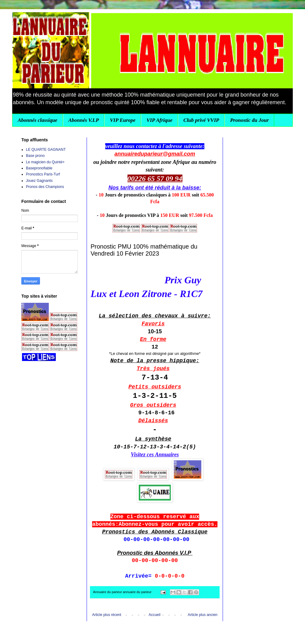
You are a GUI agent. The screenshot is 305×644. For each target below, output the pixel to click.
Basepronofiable (39, 168)
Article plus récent (107, 615)
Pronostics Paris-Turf (43, 174)
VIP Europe (123, 120)
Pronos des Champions (45, 187)
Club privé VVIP (201, 120)
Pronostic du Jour (249, 120)
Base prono (35, 156)
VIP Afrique (159, 120)
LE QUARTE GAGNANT (46, 150)
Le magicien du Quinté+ (45, 162)
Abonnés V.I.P (84, 120)
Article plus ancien (203, 615)
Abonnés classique (38, 120)
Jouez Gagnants (39, 181)
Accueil (154, 615)
